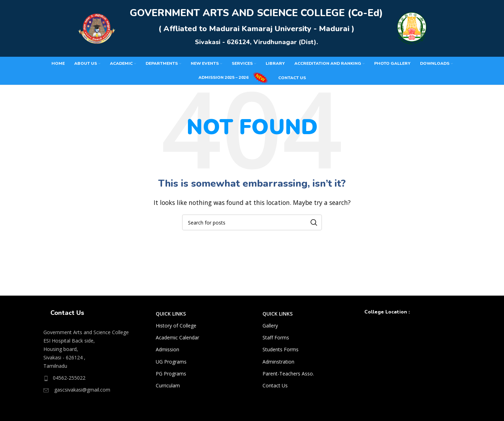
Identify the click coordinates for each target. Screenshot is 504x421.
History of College (176, 328)
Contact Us (275, 388)
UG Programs (171, 364)
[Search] (252, 225)
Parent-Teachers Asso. (288, 376)
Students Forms (281, 353)
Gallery (270, 328)
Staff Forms (276, 340)
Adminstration (278, 364)
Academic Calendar (177, 340)
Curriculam (168, 388)
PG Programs (171, 376)
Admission (167, 353)
